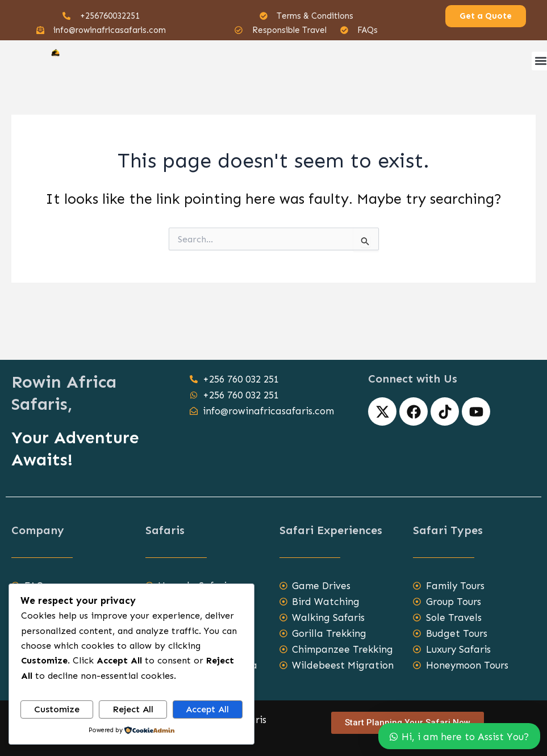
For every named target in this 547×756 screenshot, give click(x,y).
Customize (57, 709)
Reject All (133, 709)
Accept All (207, 709)
